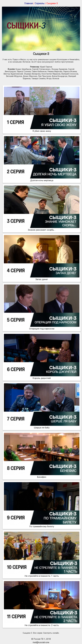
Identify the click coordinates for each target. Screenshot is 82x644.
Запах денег (42, 278)
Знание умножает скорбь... (42, 229)
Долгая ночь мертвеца (42, 179)
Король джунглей (42, 377)
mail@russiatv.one (41, 642)
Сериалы (40, 3)
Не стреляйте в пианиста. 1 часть (42, 575)
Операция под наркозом (42, 327)
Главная (29, 3)
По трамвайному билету (42, 525)
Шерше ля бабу (42, 426)
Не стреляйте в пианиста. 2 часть (42, 624)
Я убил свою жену (42, 130)
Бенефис (42, 476)
